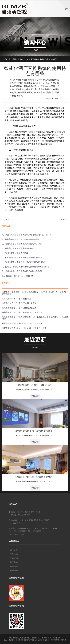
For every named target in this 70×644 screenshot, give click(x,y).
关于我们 (14, 562)
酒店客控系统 (14, 638)
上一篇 (7, 220)
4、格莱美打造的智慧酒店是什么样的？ (19, 248)
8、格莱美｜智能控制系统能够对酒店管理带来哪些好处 (26, 267)
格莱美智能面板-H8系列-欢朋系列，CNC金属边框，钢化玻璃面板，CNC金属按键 (35, 318)
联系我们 (14, 571)
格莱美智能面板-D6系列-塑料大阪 (16, 299)
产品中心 (14, 554)
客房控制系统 (47, 638)
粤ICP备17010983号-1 (58, 640)
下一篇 (63, 220)
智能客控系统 (25, 638)
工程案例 (14, 558)
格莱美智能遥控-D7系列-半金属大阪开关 (19, 303)
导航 (66, 9)
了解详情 (35, 396)
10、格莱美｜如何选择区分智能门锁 (18, 276)
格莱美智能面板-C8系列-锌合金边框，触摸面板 (22, 312)
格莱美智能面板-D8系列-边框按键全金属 (19, 308)
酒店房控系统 (36, 638)
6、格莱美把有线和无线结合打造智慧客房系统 (22, 258)
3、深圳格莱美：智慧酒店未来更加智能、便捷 (22, 244)
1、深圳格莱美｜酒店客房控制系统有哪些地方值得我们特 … (28, 235)
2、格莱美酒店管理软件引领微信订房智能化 (21, 239)
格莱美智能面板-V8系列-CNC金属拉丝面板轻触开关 (24, 328)
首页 (14, 59)
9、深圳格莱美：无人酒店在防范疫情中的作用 (22, 271)
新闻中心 (21, 59)
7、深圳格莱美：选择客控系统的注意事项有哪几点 (24, 262)
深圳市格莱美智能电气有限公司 (27, 640)
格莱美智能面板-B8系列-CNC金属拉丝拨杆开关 (22, 323)
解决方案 (14, 550)
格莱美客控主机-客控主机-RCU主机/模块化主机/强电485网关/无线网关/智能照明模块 (34, 293)
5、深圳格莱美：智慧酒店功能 (15, 253)
